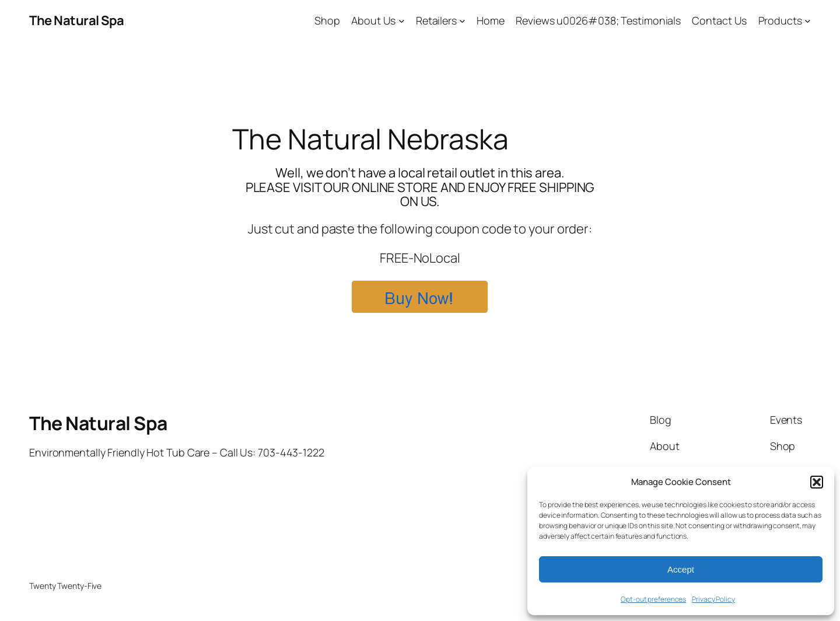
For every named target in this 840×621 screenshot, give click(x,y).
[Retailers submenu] (462, 21)
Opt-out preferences (653, 599)
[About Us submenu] (402, 21)
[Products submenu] (808, 21)
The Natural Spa (77, 20)
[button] (817, 482)
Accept (681, 569)
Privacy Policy (713, 599)
